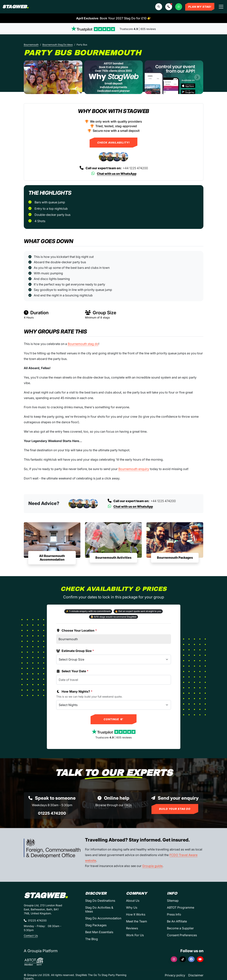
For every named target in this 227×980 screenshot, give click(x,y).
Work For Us (135, 935)
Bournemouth (31, 45)
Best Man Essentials (99, 932)
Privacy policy (175, 975)
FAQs (128, 805)
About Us (133, 901)
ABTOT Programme (181, 907)
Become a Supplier (180, 928)
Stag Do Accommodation (103, 918)
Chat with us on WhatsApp (113, 174)
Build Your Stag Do (175, 809)
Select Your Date (72, 671)
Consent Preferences (182, 935)
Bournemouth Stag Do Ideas (58, 45)
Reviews (132, 928)
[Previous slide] (30, 77)
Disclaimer (196, 975)
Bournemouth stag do (83, 344)
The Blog (92, 939)
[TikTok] (183, 959)
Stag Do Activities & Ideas (99, 909)
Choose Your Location (77, 630)
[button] (169, 7)
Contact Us (31, 936)
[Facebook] (192, 959)
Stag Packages (96, 925)
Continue (113, 719)
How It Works (136, 914)
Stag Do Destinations (100, 901)
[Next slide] (197, 77)
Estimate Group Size (75, 651)
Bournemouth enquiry (134, 469)
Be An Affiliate (177, 921)
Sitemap (173, 901)
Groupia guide (152, 866)
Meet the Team (137, 921)
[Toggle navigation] (221, 7)
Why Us (132, 907)
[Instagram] (174, 959)
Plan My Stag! (200, 7)
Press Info (174, 914)
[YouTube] (200, 959)
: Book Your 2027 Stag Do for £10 (114, 18)
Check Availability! (113, 143)
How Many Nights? (74, 691)
